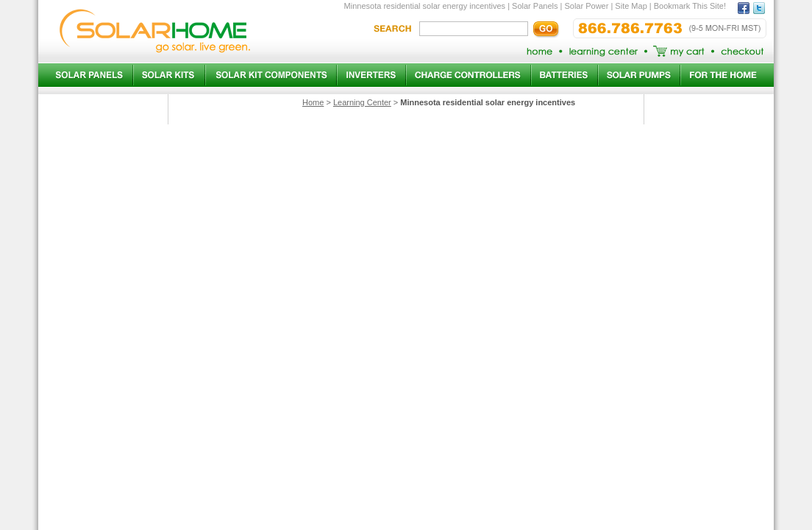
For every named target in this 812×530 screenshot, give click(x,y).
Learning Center (362, 102)
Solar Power (586, 6)
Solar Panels (535, 6)
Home (313, 102)
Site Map (631, 6)
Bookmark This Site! (690, 6)
